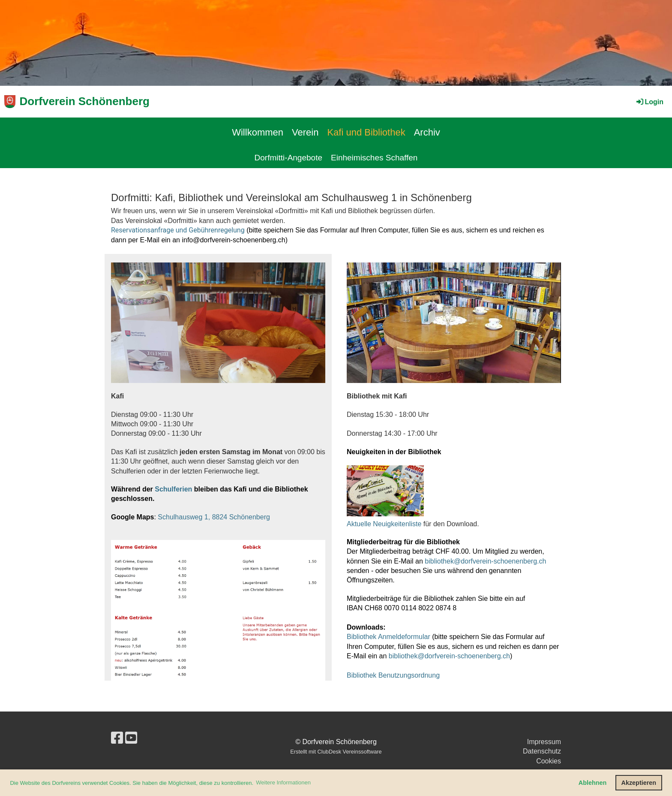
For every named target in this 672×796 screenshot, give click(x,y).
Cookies (549, 761)
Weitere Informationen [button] (283, 782)
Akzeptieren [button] (639, 783)
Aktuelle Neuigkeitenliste (384, 524)
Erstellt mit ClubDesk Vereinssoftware (336, 752)
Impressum (544, 742)
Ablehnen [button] (593, 783)
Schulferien (173, 489)
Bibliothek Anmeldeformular (388, 637)
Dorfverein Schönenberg (85, 101)
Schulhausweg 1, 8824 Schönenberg (214, 517)
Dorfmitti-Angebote (288, 158)
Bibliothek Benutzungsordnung (393, 675)
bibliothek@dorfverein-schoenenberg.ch (485, 561)
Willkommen (258, 132)
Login (649, 102)
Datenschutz (542, 751)
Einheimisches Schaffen (374, 158)
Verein (305, 132)
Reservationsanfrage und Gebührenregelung (178, 230)
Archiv (427, 132)
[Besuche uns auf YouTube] (131, 738)
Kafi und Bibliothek (366, 132)
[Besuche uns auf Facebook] (117, 738)
